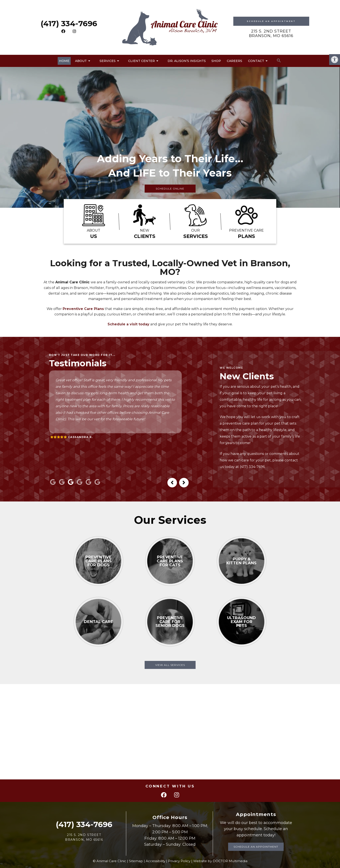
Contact (256, 61)
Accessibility (155, 861)
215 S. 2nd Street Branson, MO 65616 (271, 34)
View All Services (170, 665)
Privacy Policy (179, 861)
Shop (216, 61)
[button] (279, 61)
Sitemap (136, 861)
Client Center (141, 61)
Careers (235, 61)
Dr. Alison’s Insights (187, 61)
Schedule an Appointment (256, 847)
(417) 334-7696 (69, 24)
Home (64, 61)
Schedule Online (170, 189)
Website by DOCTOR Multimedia (220, 861)
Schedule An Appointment (271, 21)
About (81, 61)
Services (108, 61)
